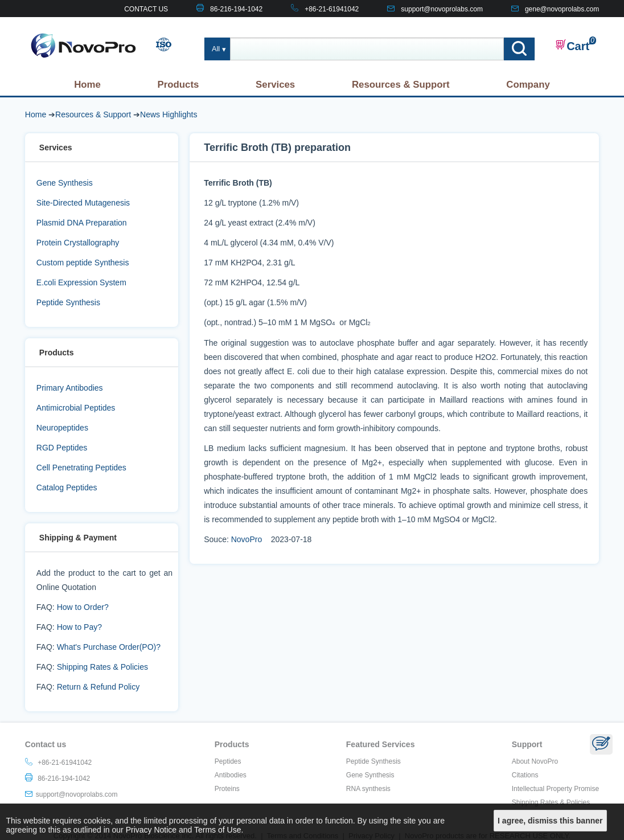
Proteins (227, 789)
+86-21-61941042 (332, 9)
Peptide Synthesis (68, 302)
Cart (572, 46)
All (216, 49)
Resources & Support (401, 85)
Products (178, 85)
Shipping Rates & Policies (102, 667)
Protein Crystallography (78, 243)
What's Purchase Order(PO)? (109, 647)
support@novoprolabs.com (442, 9)
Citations (525, 775)
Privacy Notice (151, 830)
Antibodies (231, 775)
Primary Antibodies (70, 388)
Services (275, 85)
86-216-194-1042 (236, 9)
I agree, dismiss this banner (550, 821)
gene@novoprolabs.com (562, 9)
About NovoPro (535, 761)
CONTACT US (146, 9)
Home (87, 85)
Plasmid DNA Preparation (82, 223)
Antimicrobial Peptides (76, 408)
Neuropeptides (62, 428)
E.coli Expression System (81, 282)
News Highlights (169, 114)
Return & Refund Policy (98, 687)
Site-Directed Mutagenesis (83, 203)
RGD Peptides (62, 448)
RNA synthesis (368, 789)
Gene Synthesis (65, 183)
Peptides (228, 761)
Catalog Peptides (67, 487)
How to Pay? (79, 627)
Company (528, 85)
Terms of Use (217, 830)
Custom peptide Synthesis (83, 263)
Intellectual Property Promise (555, 789)
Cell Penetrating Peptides (81, 468)
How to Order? (83, 607)
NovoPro (247, 539)
